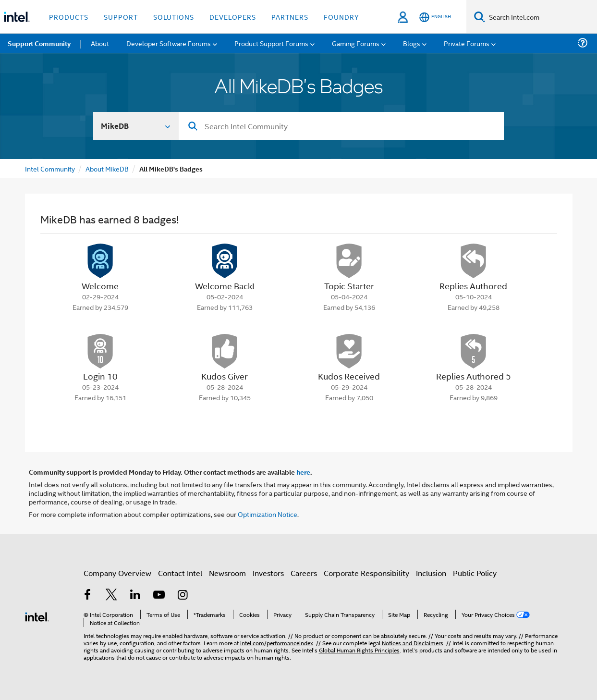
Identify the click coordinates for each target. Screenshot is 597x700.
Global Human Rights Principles (359, 650)
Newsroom (227, 573)
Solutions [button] (174, 17)
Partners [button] (290, 17)
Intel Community (50, 168)
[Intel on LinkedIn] (135, 596)
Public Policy (475, 573)
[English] (435, 17)
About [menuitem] (100, 43)
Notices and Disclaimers (413, 643)
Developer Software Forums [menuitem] (169, 43)
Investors (268, 573)
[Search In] (136, 126)
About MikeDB (107, 168)
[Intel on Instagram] (183, 596)
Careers (304, 573)
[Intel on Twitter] (111, 596)
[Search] (480, 17)
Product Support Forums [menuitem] (271, 43)
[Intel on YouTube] (159, 596)
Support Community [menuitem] (39, 43)
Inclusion (431, 573)
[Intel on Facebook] (88, 596)
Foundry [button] (341, 17)
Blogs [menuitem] (412, 43)
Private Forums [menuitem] (467, 43)
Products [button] (69, 17)
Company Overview (117, 573)
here (303, 472)
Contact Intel (180, 573)
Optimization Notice (268, 514)
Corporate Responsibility (366, 573)
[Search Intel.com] (541, 17)
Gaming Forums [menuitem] (356, 43)
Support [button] (121, 17)
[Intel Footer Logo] (37, 616)
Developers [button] (233, 17)
